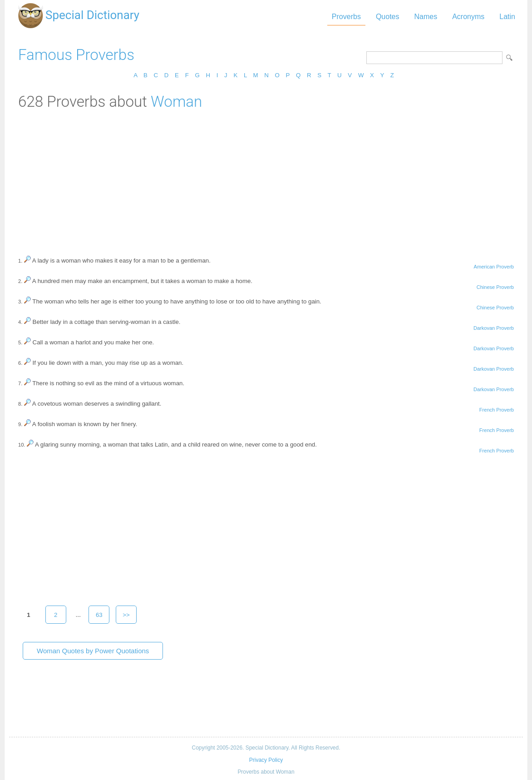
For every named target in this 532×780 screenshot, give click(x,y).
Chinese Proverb (495, 287)
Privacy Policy (266, 760)
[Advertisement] (266, 179)
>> (126, 615)
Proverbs (346, 17)
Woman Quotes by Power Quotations (93, 651)
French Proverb (497, 410)
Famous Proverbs (76, 55)
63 (99, 615)
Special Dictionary (92, 15)
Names (426, 17)
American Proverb (494, 267)
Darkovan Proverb (494, 328)
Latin (507, 17)
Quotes (388, 17)
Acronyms (468, 17)
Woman (176, 102)
